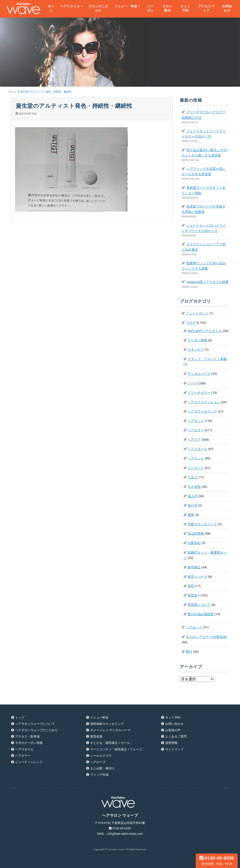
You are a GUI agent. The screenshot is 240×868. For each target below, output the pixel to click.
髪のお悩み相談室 (201, 614)
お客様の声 (173, 730)
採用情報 (171, 743)
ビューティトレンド (29, 762)
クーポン (150, 8)
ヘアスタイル (70, 6)
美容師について (199, 605)
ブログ (191, 323)
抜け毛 (192, 505)
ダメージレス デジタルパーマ (110, 730)
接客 (191, 515)
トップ (20, 717)
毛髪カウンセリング (202, 524)
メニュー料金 (99, 717)
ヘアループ (98, 762)
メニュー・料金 (126, 6)
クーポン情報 (197, 340)
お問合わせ (227, 8)
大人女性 (194, 487)
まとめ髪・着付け (102, 768)
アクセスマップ (206, 8)
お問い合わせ (174, 724)
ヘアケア (194, 440)
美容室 (192, 595)
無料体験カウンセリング (107, 724)
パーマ (192, 383)
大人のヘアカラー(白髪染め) (206, 637)
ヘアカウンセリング (202, 411)
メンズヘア (196, 468)
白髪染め (194, 543)
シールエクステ (101, 756)
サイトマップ (174, 749)
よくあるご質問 (176, 736)
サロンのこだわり (98, 8)
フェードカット (197, 313)
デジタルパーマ (199, 374)
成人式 (192, 496)
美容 (191, 586)
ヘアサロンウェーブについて (35, 724)
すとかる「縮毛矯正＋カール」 (112, 743)
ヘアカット (196, 421)
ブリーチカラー (199, 393)
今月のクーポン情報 (29, 743)
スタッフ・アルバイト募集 (207, 359)
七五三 (192, 477)
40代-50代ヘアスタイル (205, 331)
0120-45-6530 (217, 861)
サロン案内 (167, 8)
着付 (189, 652)
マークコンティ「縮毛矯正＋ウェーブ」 (118, 749)
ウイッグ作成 (99, 775)
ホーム (51, 8)
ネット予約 (185, 8)
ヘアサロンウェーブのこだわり (37, 730)
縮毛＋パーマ (197, 577)
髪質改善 (96, 736)
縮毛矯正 (194, 567)
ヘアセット (196, 458)
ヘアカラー (196, 430)
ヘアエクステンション (204, 402)
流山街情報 (196, 533)
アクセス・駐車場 (27, 736)
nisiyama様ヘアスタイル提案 (207, 282)
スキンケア (196, 350)
